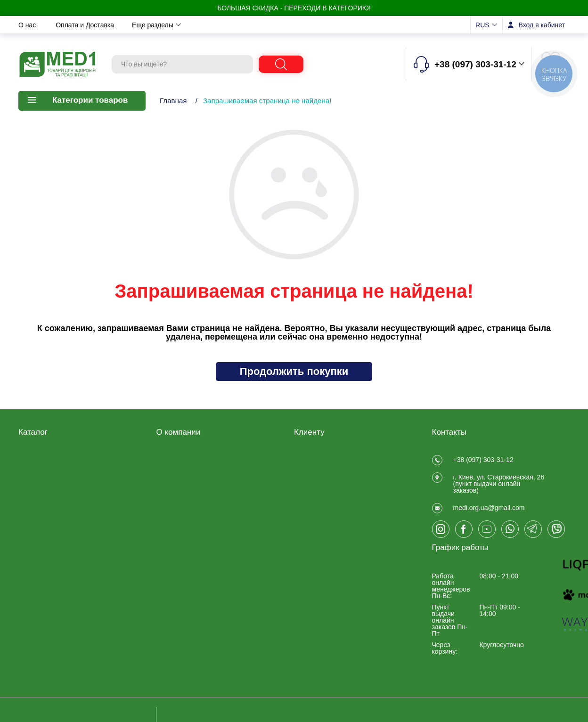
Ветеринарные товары (53, 570)
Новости (219, 25)
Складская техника (48, 546)
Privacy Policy (177, 519)
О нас (28, 25)
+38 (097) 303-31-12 (483, 460)
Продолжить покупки (294, 371)
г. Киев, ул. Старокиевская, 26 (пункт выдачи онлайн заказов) (499, 489)
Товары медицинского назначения (52, 493)
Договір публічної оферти (195, 471)
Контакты (266, 25)
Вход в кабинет (542, 25)
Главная (173, 101)
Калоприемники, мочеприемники (43, 511)
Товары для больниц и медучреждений (53, 530)
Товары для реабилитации (59, 458)
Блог (163, 532)
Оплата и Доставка (86, 25)
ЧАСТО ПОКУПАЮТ (49, 583)
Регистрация (313, 458)
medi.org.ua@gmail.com (489, 519)
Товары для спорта (48, 558)
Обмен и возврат (161, 25)
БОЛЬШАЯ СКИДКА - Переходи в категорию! (294, 8)
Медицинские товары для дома (57, 474)
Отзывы (311, 25)
